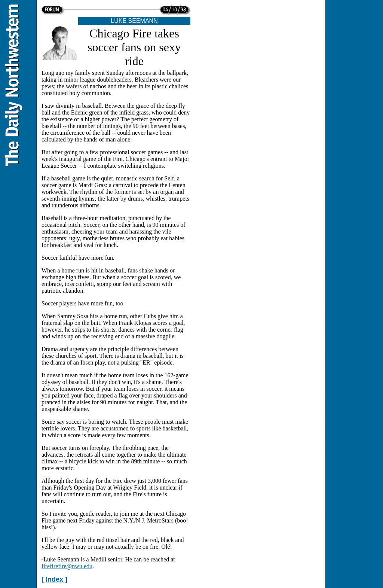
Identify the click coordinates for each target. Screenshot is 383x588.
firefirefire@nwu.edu (67, 566)
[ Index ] (54, 579)
